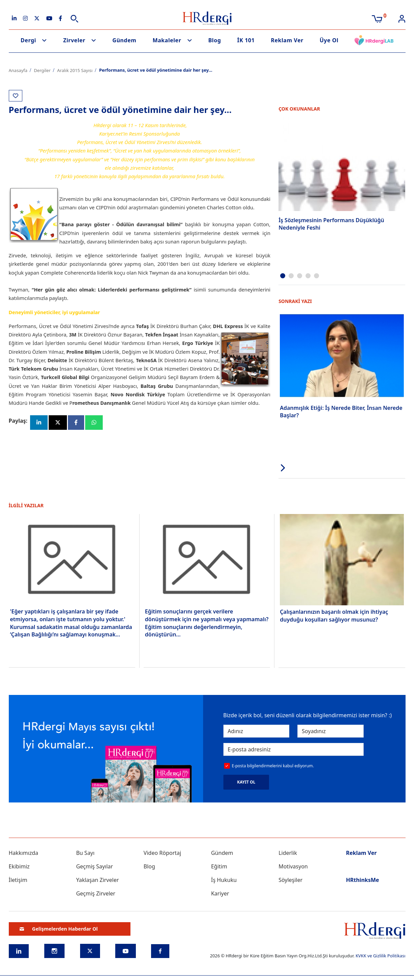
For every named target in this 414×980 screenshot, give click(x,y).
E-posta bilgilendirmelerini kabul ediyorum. (273, 766)
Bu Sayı (85, 853)
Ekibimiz (19, 866)
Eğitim (219, 866)
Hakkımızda (23, 853)
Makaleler (167, 40)
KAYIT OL (246, 782)
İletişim (18, 880)
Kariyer (220, 893)
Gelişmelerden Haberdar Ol (59, 929)
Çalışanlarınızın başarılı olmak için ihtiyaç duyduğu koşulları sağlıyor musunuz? (334, 615)
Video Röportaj (162, 853)
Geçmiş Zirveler (96, 893)
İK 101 (246, 40)
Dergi (28, 40)
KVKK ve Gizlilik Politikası (380, 955)
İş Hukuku (224, 880)
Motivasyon (293, 866)
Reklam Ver (287, 40)
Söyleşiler (290, 880)
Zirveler (74, 40)
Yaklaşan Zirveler (97, 880)
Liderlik (288, 853)
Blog (215, 40)
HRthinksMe (363, 880)
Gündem (125, 40)
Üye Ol (329, 40)
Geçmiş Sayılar (94, 866)
